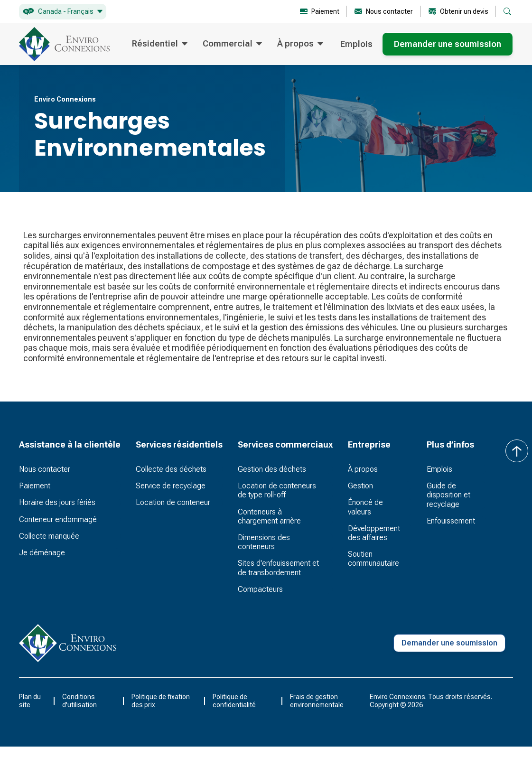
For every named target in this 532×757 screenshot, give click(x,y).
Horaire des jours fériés (57, 502)
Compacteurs (260, 589)
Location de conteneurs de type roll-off (277, 490)
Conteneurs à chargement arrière (269, 516)
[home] (64, 44)
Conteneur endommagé (58, 519)
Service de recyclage (171, 486)
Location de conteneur (173, 502)
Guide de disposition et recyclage (448, 495)
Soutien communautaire (373, 559)
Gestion (360, 486)
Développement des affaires (374, 533)
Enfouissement (451, 521)
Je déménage (42, 553)
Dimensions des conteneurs (264, 542)
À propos (363, 469)
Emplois (356, 44)
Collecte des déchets (171, 469)
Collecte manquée (49, 536)
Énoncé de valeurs (365, 507)
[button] (63, 12)
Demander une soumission (448, 44)
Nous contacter (45, 469)
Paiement (35, 486)
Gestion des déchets (272, 469)
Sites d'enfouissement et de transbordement (278, 568)
